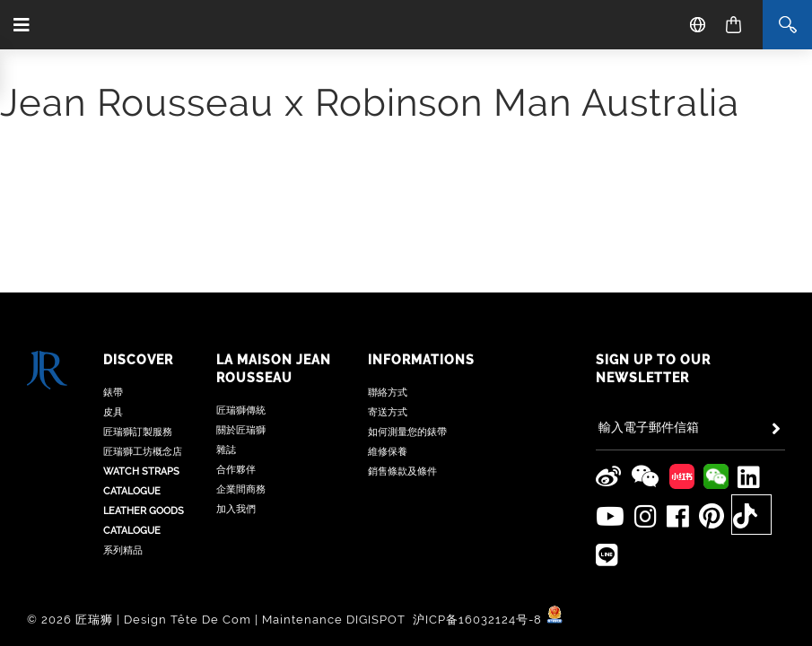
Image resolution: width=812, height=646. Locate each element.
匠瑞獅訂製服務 (138, 432)
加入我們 (236, 509)
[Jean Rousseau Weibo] (609, 477)
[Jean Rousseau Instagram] (646, 517)
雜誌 (226, 450)
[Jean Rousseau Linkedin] (749, 477)
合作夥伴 (236, 470)
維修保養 (388, 452)
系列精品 (123, 550)
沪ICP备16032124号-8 (479, 620)
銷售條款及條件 (402, 471)
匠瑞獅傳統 (241, 410)
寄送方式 (388, 412)
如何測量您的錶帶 (407, 432)
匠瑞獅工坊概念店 (143, 452)
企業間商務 (241, 489)
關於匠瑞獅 (241, 430)
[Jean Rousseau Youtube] (611, 517)
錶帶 (113, 393)
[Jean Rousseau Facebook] (678, 517)
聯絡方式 (388, 393)
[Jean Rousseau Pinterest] (712, 516)
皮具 (113, 412)
